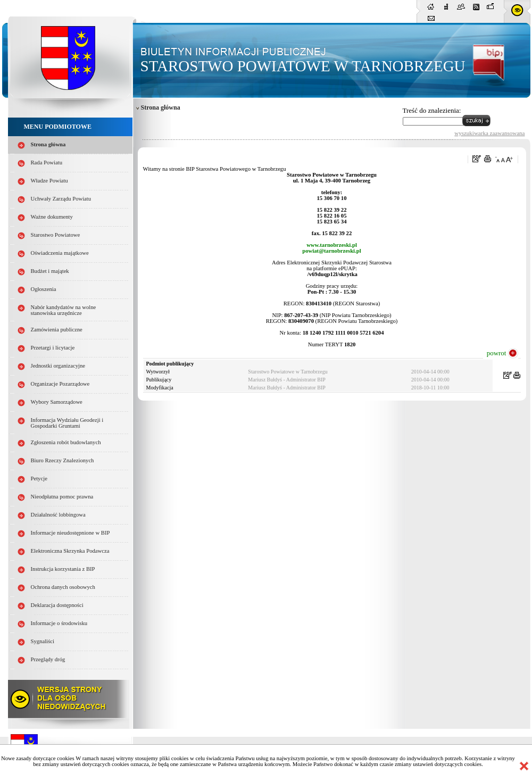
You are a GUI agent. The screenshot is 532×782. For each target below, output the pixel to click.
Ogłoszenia (44, 289)
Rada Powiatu (47, 163)
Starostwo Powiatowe (56, 235)
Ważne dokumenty (52, 217)
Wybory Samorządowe (57, 402)
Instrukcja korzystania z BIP (63, 569)
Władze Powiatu (49, 181)
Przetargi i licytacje (53, 348)
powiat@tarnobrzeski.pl (331, 251)
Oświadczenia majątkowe (60, 253)
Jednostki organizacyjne (58, 366)
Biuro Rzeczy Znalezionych (63, 460)
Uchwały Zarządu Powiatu (61, 199)
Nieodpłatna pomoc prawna (62, 497)
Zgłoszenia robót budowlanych (66, 442)
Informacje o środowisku (59, 623)
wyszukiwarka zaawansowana (489, 133)
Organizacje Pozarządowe (60, 384)
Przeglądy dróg (48, 659)
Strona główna (48, 144)
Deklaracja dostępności (57, 605)
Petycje (39, 479)
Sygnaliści (43, 641)
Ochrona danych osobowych (63, 587)
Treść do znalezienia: (432, 110)
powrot (497, 353)
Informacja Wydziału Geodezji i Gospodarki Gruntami (67, 423)
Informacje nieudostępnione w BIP (70, 533)
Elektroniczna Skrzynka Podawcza (70, 551)
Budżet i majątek (50, 271)
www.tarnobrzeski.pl (332, 245)
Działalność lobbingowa (58, 515)
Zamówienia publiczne (57, 330)
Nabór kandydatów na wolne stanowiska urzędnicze (64, 310)
